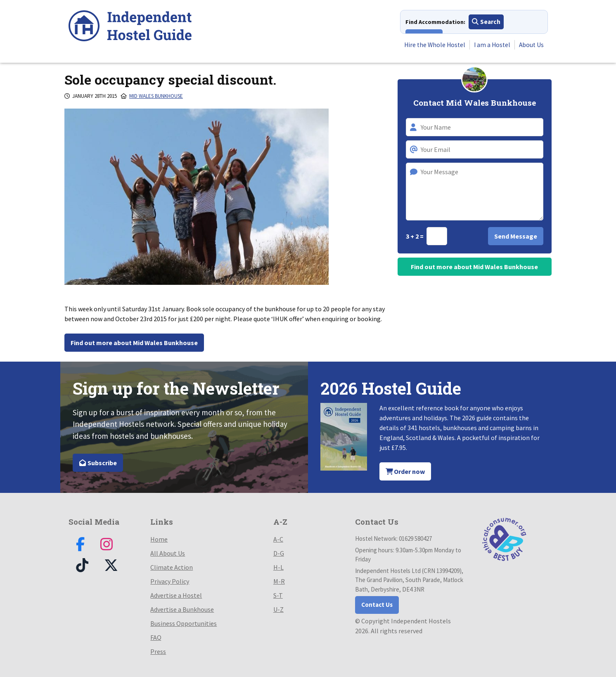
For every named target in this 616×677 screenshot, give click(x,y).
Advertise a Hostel (176, 595)
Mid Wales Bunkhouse (156, 96)
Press (158, 651)
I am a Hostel (490, 45)
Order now (405, 471)
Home (159, 539)
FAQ (156, 637)
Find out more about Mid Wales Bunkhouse (134, 343)
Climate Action (172, 567)
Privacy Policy (170, 581)
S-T (278, 595)
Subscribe (98, 463)
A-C (278, 539)
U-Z (278, 609)
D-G (279, 553)
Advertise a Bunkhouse (182, 609)
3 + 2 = (415, 236)
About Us (531, 45)
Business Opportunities (184, 623)
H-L (278, 567)
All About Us (168, 553)
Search (486, 22)
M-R (279, 581)
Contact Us (377, 605)
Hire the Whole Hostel (431, 45)
